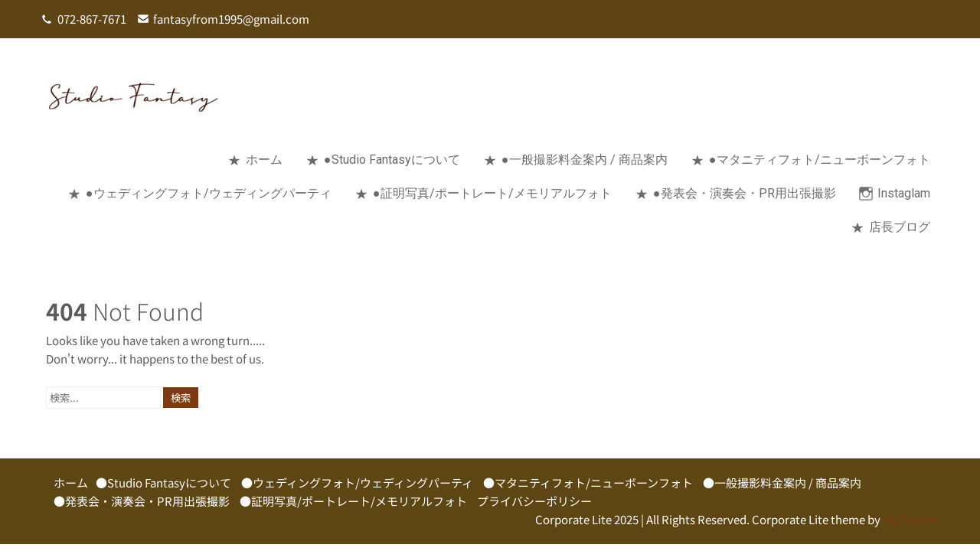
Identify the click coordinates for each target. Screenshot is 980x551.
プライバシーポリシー (534, 501)
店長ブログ (900, 227)
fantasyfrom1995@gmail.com (231, 19)
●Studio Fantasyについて (392, 160)
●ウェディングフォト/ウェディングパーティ (209, 193)
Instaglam (904, 193)
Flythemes (909, 519)
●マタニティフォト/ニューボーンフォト (820, 160)
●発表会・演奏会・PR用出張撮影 (745, 193)
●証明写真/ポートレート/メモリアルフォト (492, 193)
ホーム (264, 160)
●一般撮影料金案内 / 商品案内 (585, 160)
